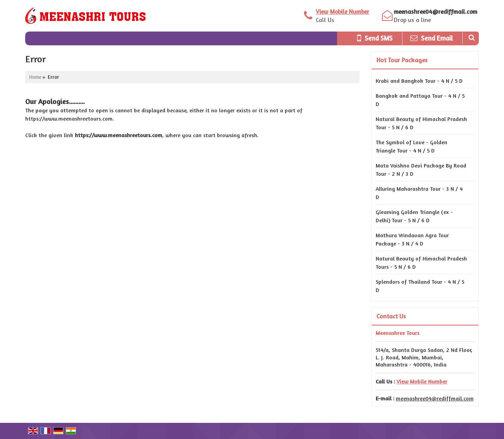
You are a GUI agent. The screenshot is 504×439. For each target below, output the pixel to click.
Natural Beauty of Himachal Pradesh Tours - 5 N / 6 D (421, 262)
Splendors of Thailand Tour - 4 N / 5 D (420, 286)
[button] (343, 12)
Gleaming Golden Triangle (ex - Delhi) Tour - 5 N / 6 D (414, 216)
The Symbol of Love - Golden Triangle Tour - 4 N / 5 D (411, 146)
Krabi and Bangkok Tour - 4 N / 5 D (419, 81)
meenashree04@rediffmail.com (435, 12)
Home (35, 77)
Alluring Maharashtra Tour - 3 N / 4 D (419, 193)
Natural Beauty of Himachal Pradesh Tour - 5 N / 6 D (421, 123)
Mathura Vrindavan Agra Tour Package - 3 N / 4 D (412, 239)
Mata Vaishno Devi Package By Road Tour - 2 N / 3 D (421, 169)
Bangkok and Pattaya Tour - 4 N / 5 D (420, 100)
